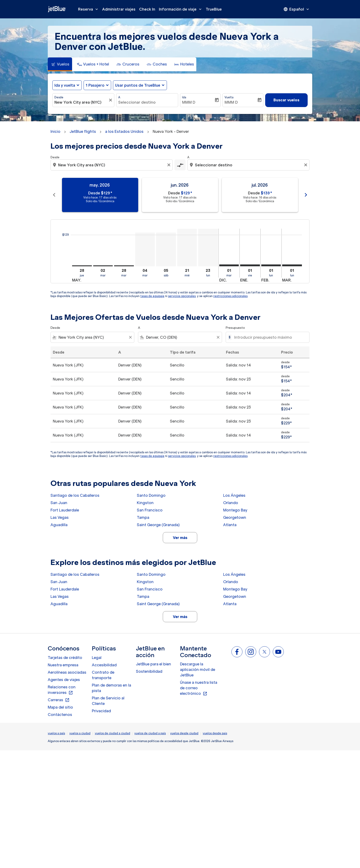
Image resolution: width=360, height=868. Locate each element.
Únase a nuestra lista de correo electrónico (199, 688)
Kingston (145, 503)
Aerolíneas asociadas (67, 672)
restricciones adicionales (230, 296)
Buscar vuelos (286, 100)
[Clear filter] (130, 337)
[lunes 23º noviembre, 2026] (208, 248)
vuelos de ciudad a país (150, 733)
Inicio (55, 131)
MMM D (189, 102)
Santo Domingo (151, 495)
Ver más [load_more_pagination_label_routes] (180, 538)
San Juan (59, 503)
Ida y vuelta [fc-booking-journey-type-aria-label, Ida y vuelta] (65, 85)
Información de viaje (181, 9)
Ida (184, 97)
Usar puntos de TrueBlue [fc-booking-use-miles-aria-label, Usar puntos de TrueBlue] (138, 85)
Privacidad (101, 711)
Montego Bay (235, 510)
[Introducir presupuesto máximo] (269, 337)
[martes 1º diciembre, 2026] (229, 265)
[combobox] (81, 102)
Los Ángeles (234, 495)
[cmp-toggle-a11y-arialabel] (180, 165)
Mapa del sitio (60, 707)
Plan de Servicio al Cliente (108, 701)
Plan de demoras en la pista (111, 688)
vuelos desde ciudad (184, 733)
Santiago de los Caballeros (75, 495)
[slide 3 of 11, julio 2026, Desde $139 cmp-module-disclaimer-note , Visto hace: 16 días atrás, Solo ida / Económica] (260, 195)
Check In (147, 9)
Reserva (89, 9)
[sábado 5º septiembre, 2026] (166, 249)
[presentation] (297, 9)
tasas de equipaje (152, 296)
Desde (59, 97)
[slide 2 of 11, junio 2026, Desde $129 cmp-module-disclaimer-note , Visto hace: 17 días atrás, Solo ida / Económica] (180, 195)
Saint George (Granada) (158, 525)
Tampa (143, 517)
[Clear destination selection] (306, 165)
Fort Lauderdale (65, 510)
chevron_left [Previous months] (54, 195)
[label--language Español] (297, 9)
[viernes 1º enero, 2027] (250, 265)
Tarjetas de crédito (65, 658)
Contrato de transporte (103, 675)
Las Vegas (60, 517)
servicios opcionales (182, 296)
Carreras (59, 700)
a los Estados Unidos (124, 131)
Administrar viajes (119, 9)
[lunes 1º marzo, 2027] (292, 265)
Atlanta (230, 525)
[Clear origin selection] (169, 165)
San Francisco (150, 510)
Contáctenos (60, 715)
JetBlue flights (83, 131)
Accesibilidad (104, 665)
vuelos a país (56, 733)
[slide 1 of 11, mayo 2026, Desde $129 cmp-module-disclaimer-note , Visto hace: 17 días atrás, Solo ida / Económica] (100, 195)
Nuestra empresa (63, 665)
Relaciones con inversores (62, 690)
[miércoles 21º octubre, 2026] (187, 248)
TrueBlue (214, 9)
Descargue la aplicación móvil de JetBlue (198, 669)
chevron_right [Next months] (306, 195)
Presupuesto (235, 328)
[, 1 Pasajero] (95, 85)
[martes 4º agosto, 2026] (145, 249)
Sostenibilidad (149, 671)
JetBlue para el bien (153, 664)
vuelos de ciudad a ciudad (112, 733)
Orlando (231, 503)
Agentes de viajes (64, 680)
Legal (97, 658)
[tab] (60, 64)
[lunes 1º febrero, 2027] (271, 265)
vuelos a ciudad (80, 733)
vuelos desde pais (215, 733)
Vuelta (229, 97)
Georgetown (235, 517)
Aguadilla (59, 525)
